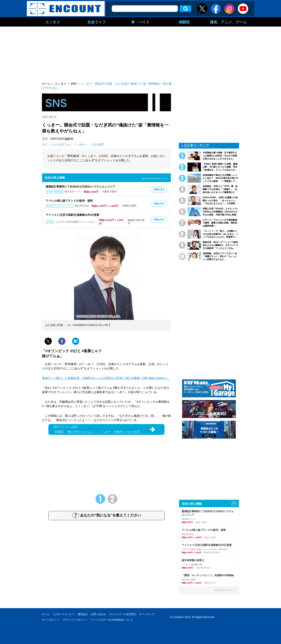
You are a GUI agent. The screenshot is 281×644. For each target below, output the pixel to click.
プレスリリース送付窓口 (122, 614)
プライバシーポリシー (75, 620)
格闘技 (184, 22)
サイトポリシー (51, 620)
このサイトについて (64, 614)
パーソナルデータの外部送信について (112, 620)
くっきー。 (81, 144)
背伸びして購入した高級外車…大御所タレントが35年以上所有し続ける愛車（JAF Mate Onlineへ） (106, 378)
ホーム (46, 614)
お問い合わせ (98, 614)
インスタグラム (61, 144)
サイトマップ (147, 614)
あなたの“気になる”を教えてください (107, 516)
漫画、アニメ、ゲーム (228, 22)
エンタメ (53, 22)
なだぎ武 (98, 144)
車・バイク (140, 22)
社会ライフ (97, 22)
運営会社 (83, 614)
